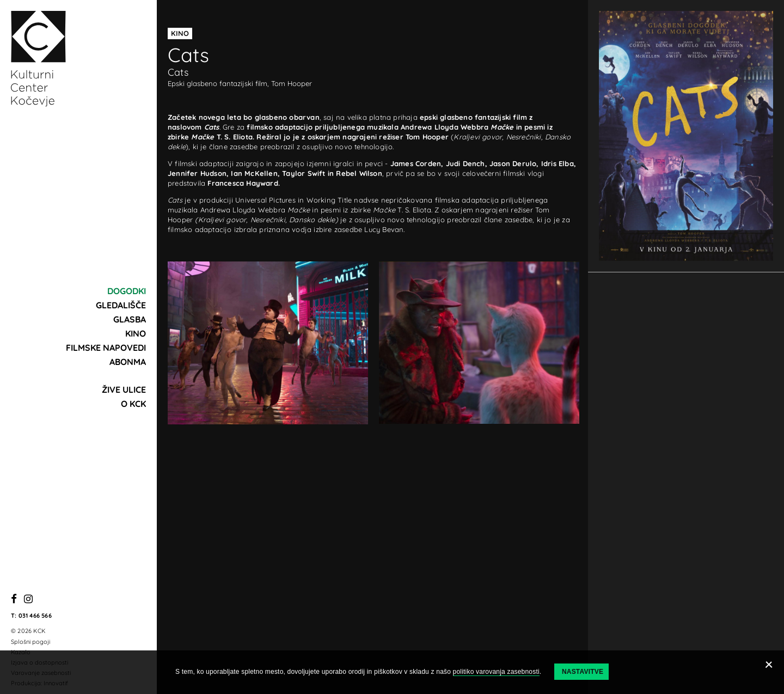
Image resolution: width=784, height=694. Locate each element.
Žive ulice (124, 389)
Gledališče (121, 305)
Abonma (128, 362)
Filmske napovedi (106, 348)
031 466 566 (35, 616)
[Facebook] (14, 599)
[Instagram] (28, 599)
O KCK (133, 404)
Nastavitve (583, 672)
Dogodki (127, 291)
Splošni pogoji (30, 642)
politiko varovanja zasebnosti (496, 672)
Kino (136, 333)
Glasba (130, 319)
